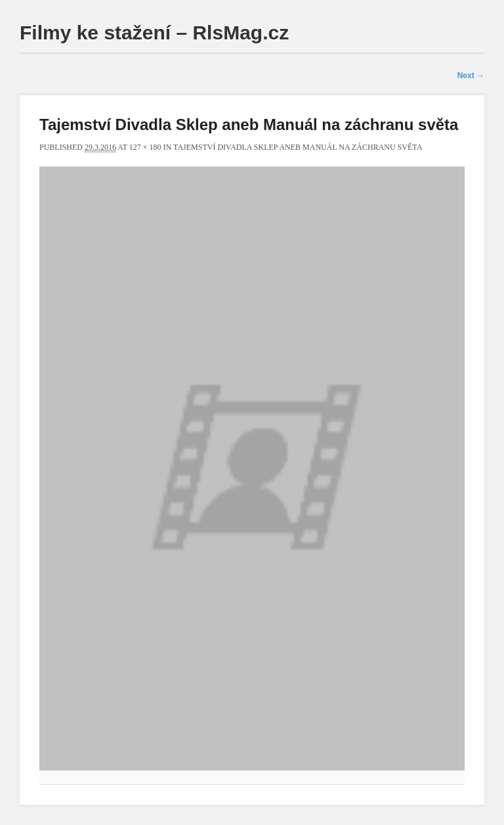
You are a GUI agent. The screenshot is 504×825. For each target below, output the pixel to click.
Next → (471, 76)
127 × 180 (145, 147)
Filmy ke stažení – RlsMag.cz (154, 33)
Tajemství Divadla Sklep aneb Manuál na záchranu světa (298, 147)
